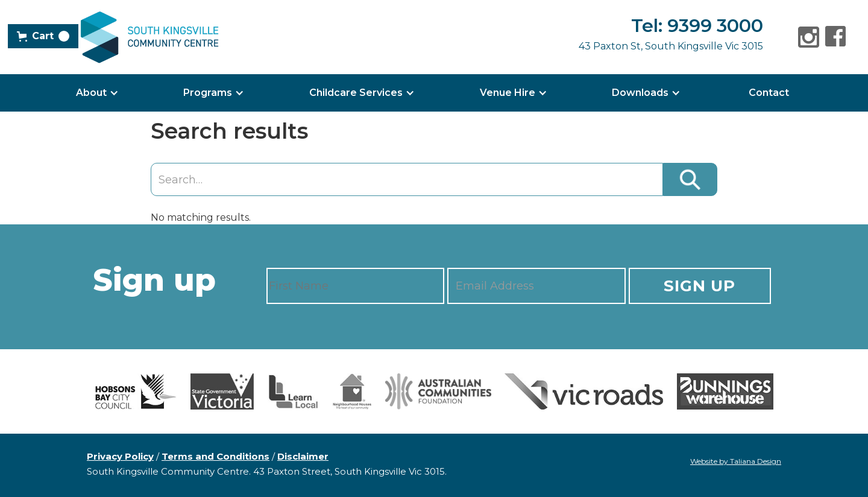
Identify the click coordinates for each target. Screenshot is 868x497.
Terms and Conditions (215, 456)
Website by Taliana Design (736, 461)
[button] (43, 36)
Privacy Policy (120, 456)
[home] (149, 37)
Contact (769, 93)
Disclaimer (303, 456)
